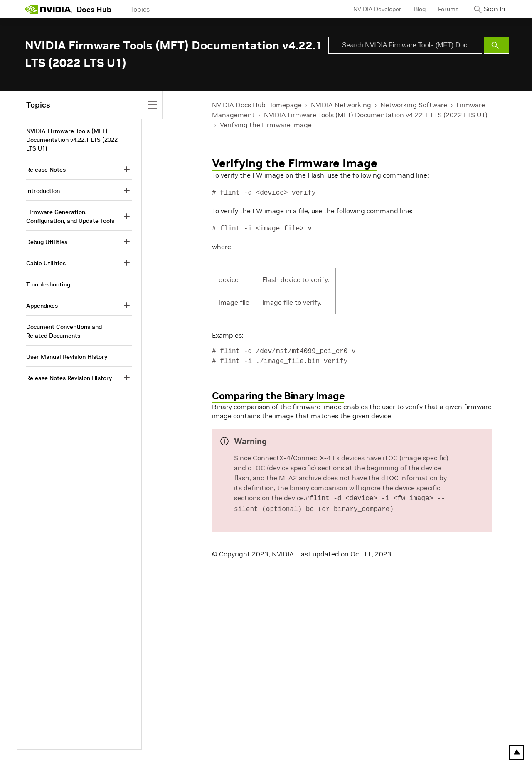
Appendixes (42, 306)
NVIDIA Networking (341, 105)
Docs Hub (94, 9)
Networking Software (414, 105)
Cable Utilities (46, 263)
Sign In (492, 9)
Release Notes (46, 170)
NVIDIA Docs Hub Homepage (257, 105)
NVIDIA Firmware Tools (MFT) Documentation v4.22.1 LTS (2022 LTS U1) (376, 115)
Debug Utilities (47, 242)
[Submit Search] (497, 45)
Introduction (43, 191)
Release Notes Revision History (69, 378)
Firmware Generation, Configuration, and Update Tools (70, 216)
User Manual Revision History (67, 357)
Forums (442, 9)
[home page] (49, 9)
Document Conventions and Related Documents (64, 331)
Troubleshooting (48, 284)
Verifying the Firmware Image (266, 125)
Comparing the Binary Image (278, 396)
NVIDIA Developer (371, 9)
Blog (414, 9)
